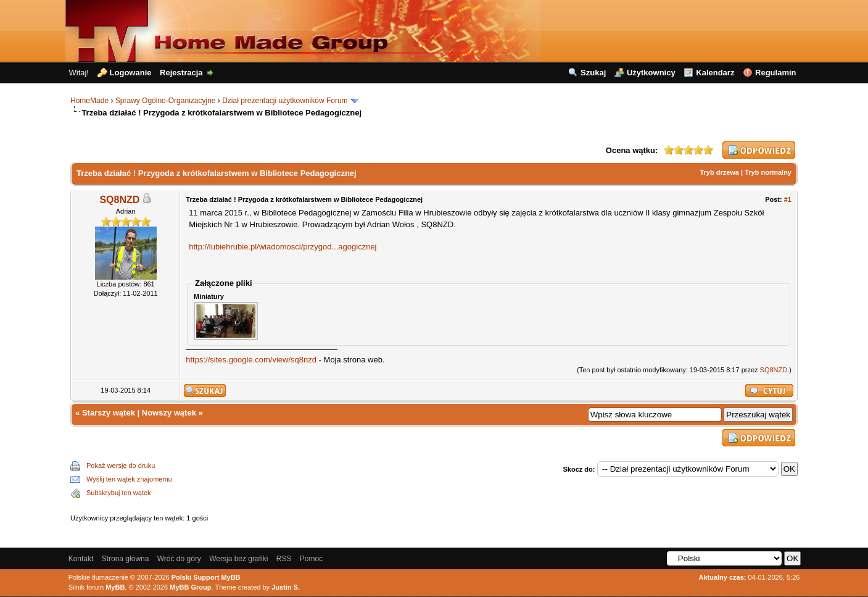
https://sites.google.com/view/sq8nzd (251, 360)
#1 (788, 199)
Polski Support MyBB (206, 577)
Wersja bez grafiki (238, 559)
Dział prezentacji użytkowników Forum (285, 101)
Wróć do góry (179, 559)
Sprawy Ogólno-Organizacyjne (166, 101)
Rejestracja (181, 73)
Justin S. (286, 587)
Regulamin (775, 73)
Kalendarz (715, 73)
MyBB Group (190, 587)
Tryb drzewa (719, 172)
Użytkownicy (651, 73)
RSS (284, 559)
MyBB (115, 587)
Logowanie (131, 73)
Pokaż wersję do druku (121, 465)
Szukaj (593, 73)
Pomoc (311, 559)
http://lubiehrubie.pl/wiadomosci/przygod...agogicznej (283, 247)
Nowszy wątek (169, 413)
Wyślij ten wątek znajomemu (129, 479)
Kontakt (81, 559)
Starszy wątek (109, 413)
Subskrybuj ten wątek (119, 493)
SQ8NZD (119, 200)
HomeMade (89, 101)
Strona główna (126, 559)
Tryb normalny (768, 172)
